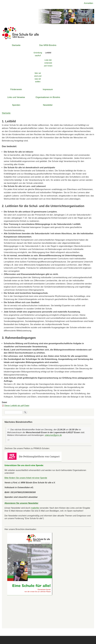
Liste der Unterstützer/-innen (48, 63)
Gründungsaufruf (38, 54)
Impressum (48, 89)
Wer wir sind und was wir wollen (38, 77)
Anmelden (88, 3)
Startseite (16, 45)
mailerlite (35, 508)
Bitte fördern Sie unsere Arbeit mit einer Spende (26, 478)
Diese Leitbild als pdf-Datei (17, 406)
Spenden (16, 105)
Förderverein (16, 89)
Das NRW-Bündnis (48, 45)
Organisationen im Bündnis (48, 97)
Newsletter (48, 105)
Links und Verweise (16, 97)
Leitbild (48, 53)
